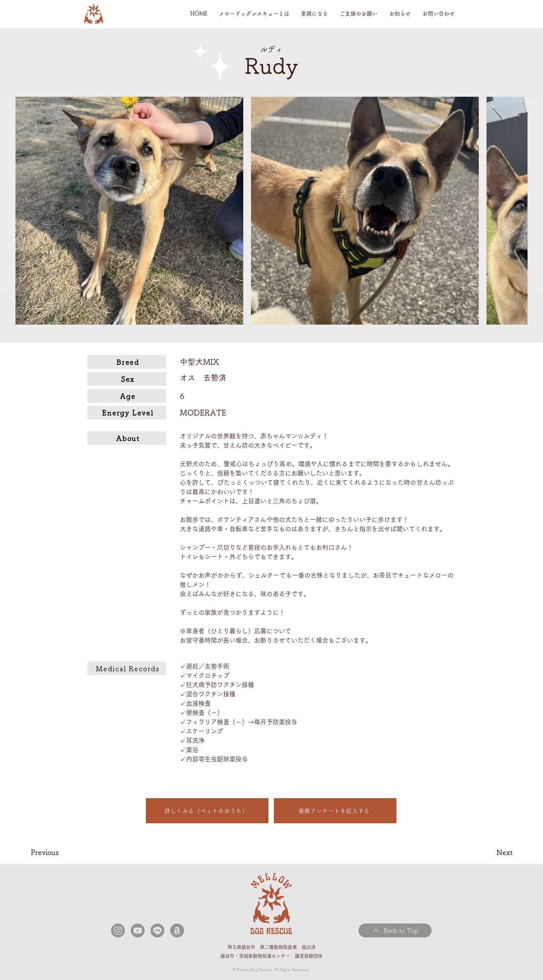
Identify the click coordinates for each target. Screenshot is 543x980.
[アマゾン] (177, 930)
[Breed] (127, 362)
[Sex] (127, 379)
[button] (254, 14)
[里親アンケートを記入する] (335, 811)
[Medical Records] (127, 668)
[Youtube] (138, 930)
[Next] (487, 852)
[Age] (127, 396)
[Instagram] (118, 930)
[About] (127, 438)
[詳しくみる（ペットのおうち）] (207, 811)
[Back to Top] (395, 930)
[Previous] (59, 852)
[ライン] (157, 930)
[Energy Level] (127, 413)
